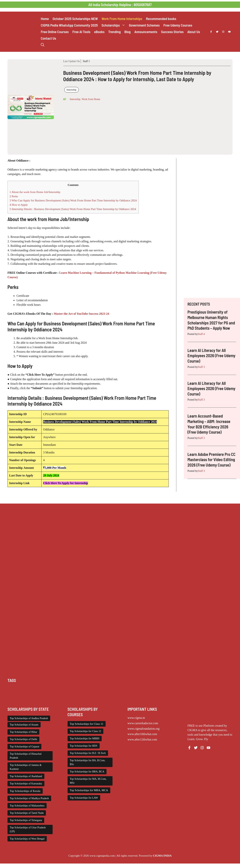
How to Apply (19, 205)
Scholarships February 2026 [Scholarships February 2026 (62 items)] (173, 693)
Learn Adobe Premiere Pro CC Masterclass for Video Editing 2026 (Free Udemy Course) (212, 460)
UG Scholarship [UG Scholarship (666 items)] (139, 698)
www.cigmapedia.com (102, 856)
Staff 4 (201, 334)
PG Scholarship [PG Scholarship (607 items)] (61, 693)
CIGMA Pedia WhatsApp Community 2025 (69, 25)
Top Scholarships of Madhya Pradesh (29, 798)
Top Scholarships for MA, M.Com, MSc (88, 781)
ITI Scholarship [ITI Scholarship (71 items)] (218, 689)
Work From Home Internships (122, 19)
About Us (194, 32)
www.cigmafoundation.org (143, 729)
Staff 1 (86, 61)
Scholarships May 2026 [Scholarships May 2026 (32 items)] (50, 698)
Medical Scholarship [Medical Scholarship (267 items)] (19, 693)
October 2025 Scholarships (75, 19)
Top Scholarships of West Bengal (27, 839)
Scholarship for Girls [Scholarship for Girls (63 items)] (82, 693)
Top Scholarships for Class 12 (86, 731)
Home (45, 19)
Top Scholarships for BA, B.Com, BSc (88, 762)
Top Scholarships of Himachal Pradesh (26, 756)
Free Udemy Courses (178, 25)
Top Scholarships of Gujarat (24, 747)
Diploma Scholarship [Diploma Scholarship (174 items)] (105, 689)
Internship (72, 90)
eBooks (99, 32)
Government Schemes (144, 25)
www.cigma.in (136, 718)
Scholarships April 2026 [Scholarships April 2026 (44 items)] (109, 693)
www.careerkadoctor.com (143, 723)
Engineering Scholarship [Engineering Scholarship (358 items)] (132, 689)
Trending (114, 32)
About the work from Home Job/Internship (35, 192)
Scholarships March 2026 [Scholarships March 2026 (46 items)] (22, 698)
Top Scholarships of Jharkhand (26, 776)
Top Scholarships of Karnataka (26, 784)
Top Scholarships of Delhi (23, 739)
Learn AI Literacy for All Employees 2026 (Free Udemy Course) (212, 356)
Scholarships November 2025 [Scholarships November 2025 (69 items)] (81, 698)
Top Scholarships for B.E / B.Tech (88, 753)
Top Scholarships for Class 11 (87, 724)
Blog (128, 32)
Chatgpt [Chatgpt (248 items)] (25, 689)
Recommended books (161, 19)
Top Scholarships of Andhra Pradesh (29, 718)
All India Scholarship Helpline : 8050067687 (120, 5)
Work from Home (91, 99)
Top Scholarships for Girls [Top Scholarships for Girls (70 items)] (114, 698)
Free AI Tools (81, 32)
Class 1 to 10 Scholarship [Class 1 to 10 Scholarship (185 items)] (45, 689)
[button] (43, 45)
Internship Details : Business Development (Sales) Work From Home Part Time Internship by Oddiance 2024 (73, 209)
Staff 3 (201, 367)
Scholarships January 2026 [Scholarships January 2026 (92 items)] (205, 693)
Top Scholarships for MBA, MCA (89, 790)
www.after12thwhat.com (142, 739)
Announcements (146, 32)
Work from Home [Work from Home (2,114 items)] (159, 698)
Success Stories (172, 32)
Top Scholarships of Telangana (26, 820)
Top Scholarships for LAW (84, 798)
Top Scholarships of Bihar (23, 732)
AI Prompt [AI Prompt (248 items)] (13, 689)
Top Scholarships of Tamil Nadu (27, 813)
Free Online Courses (55, 32)
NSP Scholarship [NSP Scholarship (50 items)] (41, 693)
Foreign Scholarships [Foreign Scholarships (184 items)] (159, 689)
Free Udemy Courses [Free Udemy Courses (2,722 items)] (184, 689)
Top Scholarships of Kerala (25, 791)
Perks (14, 196)
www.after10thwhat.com (142, 734)
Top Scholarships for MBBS (85, 739)
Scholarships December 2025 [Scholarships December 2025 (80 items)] (140, 693)
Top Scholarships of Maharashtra (27, 806)
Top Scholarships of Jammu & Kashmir (26, 767)
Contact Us (48, 38)
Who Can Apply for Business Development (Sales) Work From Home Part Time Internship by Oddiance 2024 (73, 200)
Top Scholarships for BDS (84, 746)
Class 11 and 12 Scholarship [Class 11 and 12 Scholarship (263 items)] (76, 689)
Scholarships (114, 25)
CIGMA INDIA (162, 856)
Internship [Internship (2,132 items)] (202, 689)
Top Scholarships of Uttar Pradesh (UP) (28, 829)
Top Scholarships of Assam (24, 725)
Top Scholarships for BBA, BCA (87, 772)
